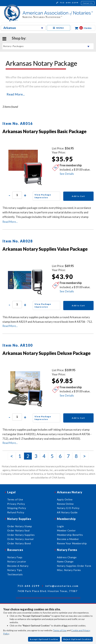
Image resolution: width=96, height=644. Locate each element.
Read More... (16, 94)
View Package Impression (43, 196)
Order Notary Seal (18, 530)
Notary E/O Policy (68, 508)
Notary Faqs (15, 557)
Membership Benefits (70, 535)
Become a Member (68, 539)
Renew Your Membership (72, 543)
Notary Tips (15, 570)
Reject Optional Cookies (77, 639)
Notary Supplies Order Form (74, 566)
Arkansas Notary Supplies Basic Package (44, 131)
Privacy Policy (16, 504)
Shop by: (19, 38)
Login (60, 526)
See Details (67, 174)
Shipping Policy (17, 508)
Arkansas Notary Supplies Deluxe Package (46, 353)
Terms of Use (60, 630)
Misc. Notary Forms (69, 570)
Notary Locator (17, 561)
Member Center (66, 530)
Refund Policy (16, 512)
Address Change (67, 557)
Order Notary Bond (19, 543)
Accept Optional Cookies (44, 639)
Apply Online (65, 499)
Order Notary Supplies (21, 535)
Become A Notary (18, 566)
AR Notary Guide (67, 512)
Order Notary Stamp (20, 526)
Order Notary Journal (20, 539)
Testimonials (15, 574)
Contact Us (88, 3)
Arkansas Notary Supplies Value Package (45, 249)
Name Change (65, 561)
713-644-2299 (68, 3)
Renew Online (65, 504)
